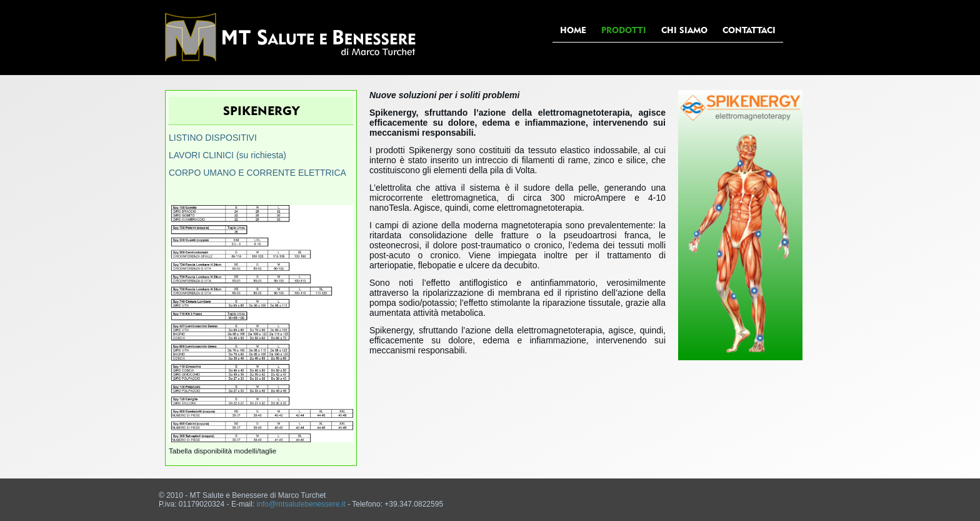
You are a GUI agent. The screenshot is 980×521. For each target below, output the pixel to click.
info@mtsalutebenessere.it (301, 504)
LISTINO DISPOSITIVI (213, 138)
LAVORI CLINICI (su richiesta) (227, 155)
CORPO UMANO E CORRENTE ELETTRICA (257, 173)
